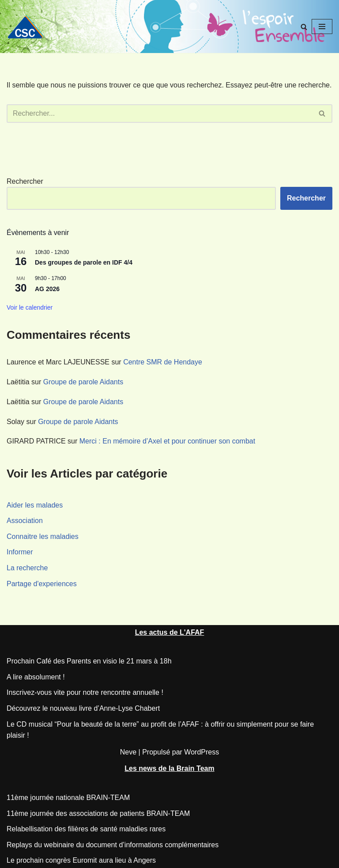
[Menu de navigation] (322, 27)
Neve (128, 752)
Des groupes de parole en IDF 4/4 (84, 262)
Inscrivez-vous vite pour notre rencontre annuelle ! (85, 692)
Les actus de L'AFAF (170, 632)
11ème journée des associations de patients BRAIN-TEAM (98, 813)
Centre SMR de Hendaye (163, 362)
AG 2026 (47, 289)
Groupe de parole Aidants (83, 382)
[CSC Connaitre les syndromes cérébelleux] (29, 27)
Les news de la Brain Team (169, 768)
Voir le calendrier (30, 307)
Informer (20, 552)
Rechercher (25, 181)
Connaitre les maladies (43, 536)
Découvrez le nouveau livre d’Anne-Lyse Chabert (83, 708)
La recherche (27, 568)
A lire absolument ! (36, 677)
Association (25, 521)
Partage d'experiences (42, 584)
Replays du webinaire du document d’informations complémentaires (113, 845)
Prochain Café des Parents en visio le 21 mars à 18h (89, 661)
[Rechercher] (304, 27)
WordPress (202, 752)
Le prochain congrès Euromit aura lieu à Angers (81, 860)
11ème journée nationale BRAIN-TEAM (68, 798)
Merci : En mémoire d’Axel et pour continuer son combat (167, 441)
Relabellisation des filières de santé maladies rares (86, 829)
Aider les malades (35, 505)
